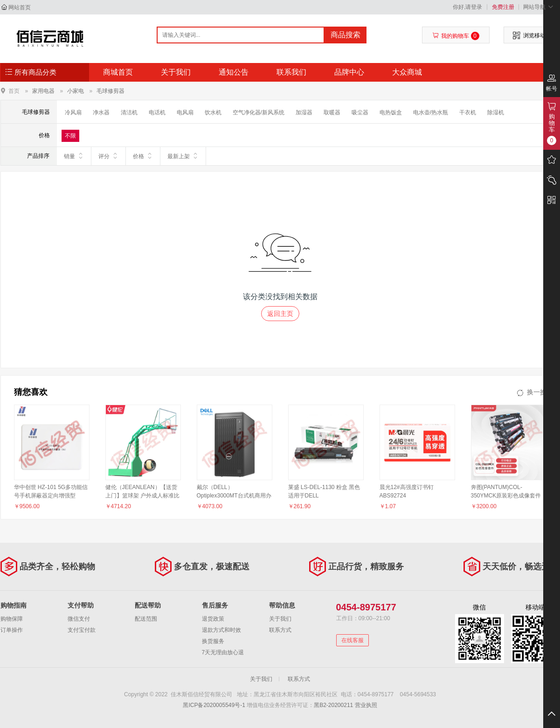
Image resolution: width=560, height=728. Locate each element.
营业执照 (366, 705)
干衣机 (468, 112)
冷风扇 (73, 112)
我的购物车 (456, 36)
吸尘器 (360, 112)
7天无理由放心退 (223, 652)
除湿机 (496, 112)
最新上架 (183, 156)
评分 (108, 156)
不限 (70, 136)
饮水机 (213, 112)
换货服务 (213, 641)
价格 (143, 156)
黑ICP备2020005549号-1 (214, 705)
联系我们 (291, 72)
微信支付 (79, 619)
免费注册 (503, 7)
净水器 (101, 112)
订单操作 (12, 630)
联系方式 (280, 630)
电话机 (157, 112)
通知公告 (234, 72)
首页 (14, 91)
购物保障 (12, 619)
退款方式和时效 (221, 630)
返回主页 (280, 314)
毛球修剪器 (111, 91)
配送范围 (146, 619)
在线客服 (353, 640)
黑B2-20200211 (333, 705)
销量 (74, 156)
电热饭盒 (391, 112)
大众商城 (407, 72)
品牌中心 (349, 72)
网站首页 (20, 7)
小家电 (76, 91)
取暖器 (332, 112)
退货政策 (213, 619)
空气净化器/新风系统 (259, 112)
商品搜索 (346, 35)
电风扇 (185, 112)
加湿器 (304, 112)
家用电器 (43, 91)
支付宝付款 (82, 630)
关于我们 (176, 72)
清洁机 (129, 112)
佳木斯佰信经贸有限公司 (50, 38)
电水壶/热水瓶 (431, 112)
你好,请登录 (467, 7)
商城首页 (118, 72)
